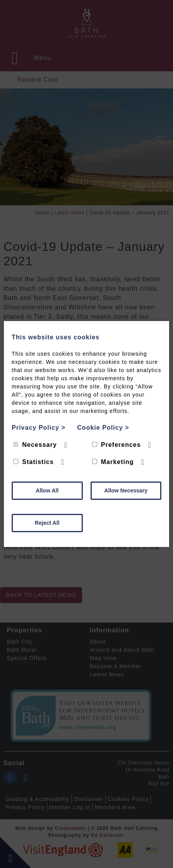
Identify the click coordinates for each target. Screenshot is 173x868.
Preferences (117, 445)
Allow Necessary (126, 490)
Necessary (35, 445)
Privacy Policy (38, 428)
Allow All (47, 490)
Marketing (113, 462)
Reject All (47, 523)
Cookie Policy (103, 428)
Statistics (33, 462)
